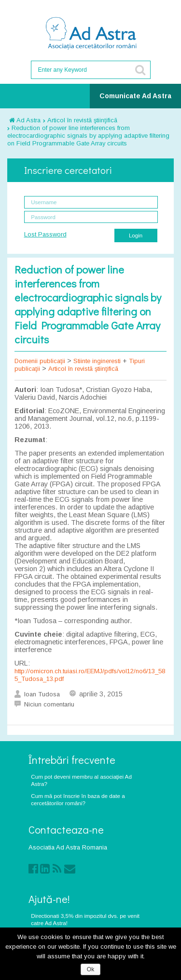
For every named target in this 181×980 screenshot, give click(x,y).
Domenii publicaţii (40, 361)
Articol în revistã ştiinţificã (82, 120)
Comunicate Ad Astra (135, 96)
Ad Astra (25, 120)
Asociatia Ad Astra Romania (68, 847)
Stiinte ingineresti (97, 361)
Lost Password (45, 234)
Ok (90, 969)
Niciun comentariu (49, 704)
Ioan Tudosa (42, 694)
